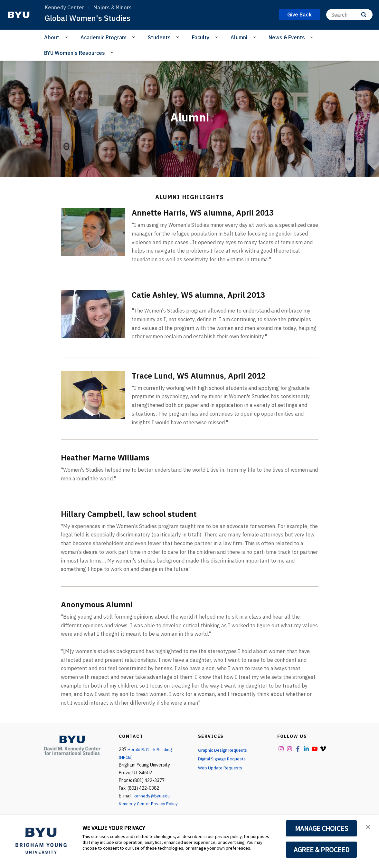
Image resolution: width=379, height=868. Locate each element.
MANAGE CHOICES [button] (322, 828)
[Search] (349, 15)
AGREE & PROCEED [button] (322, 850)
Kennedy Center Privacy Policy (149, 804)
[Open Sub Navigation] (67, 37)
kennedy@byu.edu (152, 796)
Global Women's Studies (88, 18)
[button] (368, 827)
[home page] (19, 15)
